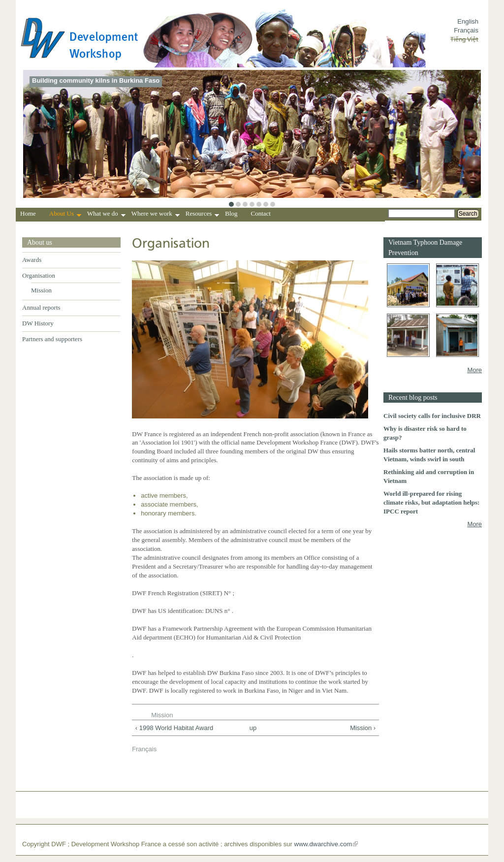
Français (466, 30)
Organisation (39, 275)
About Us (65, 215)
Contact (261, 213)
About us (40, 242)
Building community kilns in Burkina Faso (96, 80)
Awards (32, 260)
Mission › (363, 728)
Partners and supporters (52, 339)
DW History (38, 323)
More (474, 370)
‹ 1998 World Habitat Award (174, 728)
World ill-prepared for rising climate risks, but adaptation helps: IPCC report (431, 502)
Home (28, 213)
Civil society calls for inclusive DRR (432, 416)
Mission (41, 290)
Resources (202, 215)
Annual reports (41, 307)
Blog (231, 213)
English (468, 21)
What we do (106, 215)
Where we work (156, 215)
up (253, 728)
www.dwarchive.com (323, 844)
